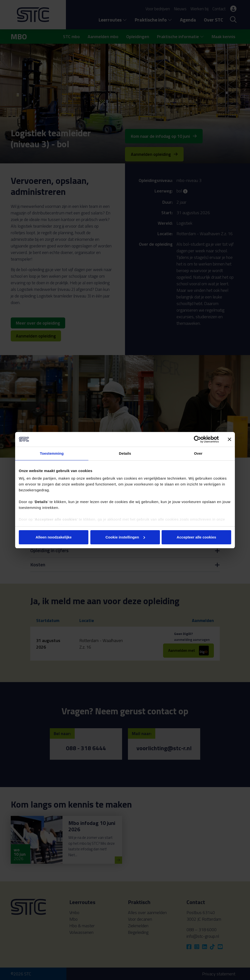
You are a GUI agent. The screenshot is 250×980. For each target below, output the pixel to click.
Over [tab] (198, 453)
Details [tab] (125, 453)
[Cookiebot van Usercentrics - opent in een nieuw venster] (197, 439)
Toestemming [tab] (52, 453)
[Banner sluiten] (229, 439)
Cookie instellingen (125, 537)
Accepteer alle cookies (197, 537)
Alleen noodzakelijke (54, 537)
